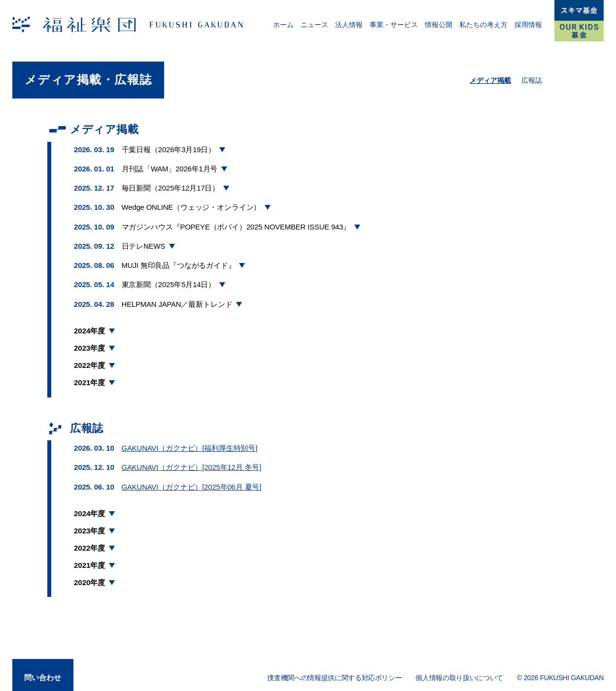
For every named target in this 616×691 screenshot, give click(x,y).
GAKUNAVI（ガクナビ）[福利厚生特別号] (190, 444)
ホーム (283, 25)
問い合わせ (43, 673)
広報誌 (532, 80)
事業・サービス (394, 25)
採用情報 (528, 25)
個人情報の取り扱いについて (459, 673)
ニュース (314, 25)
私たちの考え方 (483, 25)
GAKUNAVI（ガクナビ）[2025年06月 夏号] (192, 482)
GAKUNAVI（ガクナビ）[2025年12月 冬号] (192, 464)
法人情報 (349, 25)
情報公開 (439, 25)
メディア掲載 (490, 80)
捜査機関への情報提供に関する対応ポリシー (334, 673)
